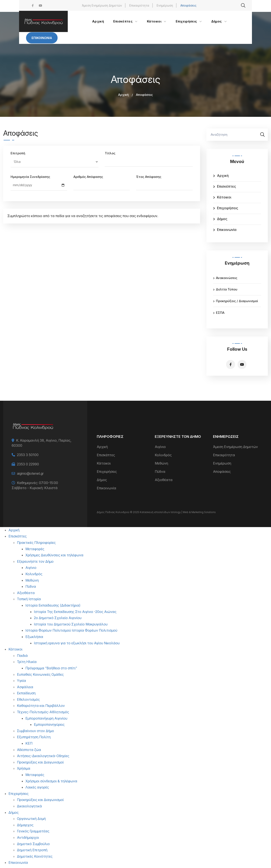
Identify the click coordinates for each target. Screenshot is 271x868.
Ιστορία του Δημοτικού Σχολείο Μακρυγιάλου (71, 624)
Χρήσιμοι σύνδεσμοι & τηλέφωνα (51, 781)
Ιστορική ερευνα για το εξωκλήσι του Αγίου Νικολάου (77, 643)
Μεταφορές (35, 549)
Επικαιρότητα (139, 5)
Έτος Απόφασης (149, 177)
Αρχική (123, 95)
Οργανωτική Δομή (31, 819)
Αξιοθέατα (164, 480)
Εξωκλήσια (34, 637)
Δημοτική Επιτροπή (32, 850)
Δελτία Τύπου (227, 289)
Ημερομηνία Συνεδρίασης (30, 177)
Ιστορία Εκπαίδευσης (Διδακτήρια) (53, 605)
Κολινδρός (163, 455)
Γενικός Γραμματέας (33, 831)
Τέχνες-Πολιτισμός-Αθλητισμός (43, 712)
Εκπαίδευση (26, 693)
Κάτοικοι (224, 197)
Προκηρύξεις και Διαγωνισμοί (40, 762)
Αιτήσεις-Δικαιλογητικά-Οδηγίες (43, 756)
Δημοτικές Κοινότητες (35, 856)
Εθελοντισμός (28, 699)
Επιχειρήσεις (228, 208)
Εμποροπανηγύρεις (49, 724)
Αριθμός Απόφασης (88, 177)
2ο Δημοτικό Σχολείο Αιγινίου (58, 618)
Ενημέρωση (165, 5)
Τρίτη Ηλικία (27, 662)
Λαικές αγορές (37, 787)
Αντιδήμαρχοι (28, 837)
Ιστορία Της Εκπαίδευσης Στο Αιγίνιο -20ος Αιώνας (75, 612)
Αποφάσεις (188, 5)
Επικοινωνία (42, 38)
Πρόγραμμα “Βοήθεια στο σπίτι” (51, 668)
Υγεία (21, 681)
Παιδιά (22, 656)
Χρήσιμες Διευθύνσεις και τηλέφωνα (54, 555)
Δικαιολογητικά (29, 806)
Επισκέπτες (227, 186)
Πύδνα (160, 472)
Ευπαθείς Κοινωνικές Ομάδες (40, 674)
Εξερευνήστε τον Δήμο (35, 561)
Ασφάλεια (25, 687)
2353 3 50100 (28, 455)
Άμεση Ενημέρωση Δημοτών (102, 5)
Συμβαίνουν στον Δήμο (35, 731)
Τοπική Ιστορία (29, 599)
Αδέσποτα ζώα (29, 750)
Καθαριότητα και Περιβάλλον (41, 706)
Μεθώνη (161, 463)
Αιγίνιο (160, 447)
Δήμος (222, 219)
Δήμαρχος (25, 825)
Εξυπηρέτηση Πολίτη (34, 737)
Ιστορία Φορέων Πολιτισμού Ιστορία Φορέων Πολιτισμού (71, 630)
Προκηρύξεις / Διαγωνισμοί (237, 301)
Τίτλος (110, 153)
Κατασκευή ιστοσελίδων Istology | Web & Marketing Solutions (178, 512)
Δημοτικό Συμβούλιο (33, 844)
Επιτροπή (18, 153)
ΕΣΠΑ (220, 313)
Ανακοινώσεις (227, 278)
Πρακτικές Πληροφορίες (36, 543)
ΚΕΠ (29, 743)
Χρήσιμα (24, 768)
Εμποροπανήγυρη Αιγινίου (46, 718)
